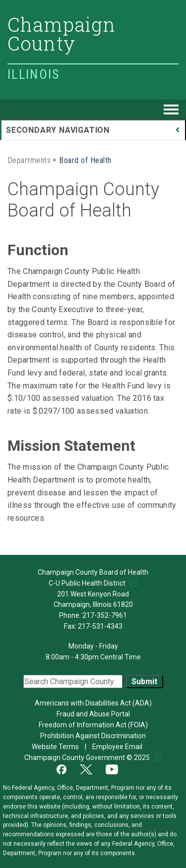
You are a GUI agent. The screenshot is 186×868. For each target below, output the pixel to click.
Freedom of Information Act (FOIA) (93, 725)
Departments (29, 160)
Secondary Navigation (58, 130)
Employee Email (118, 747)
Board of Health (85, 160)
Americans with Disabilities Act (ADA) (93, 703)
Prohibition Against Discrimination (93, 736)
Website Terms (56, 747)
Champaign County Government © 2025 (88, 758)
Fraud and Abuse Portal (93, 714)
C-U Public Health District (88, 583)
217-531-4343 (100, 626)
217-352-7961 (105, 615)
